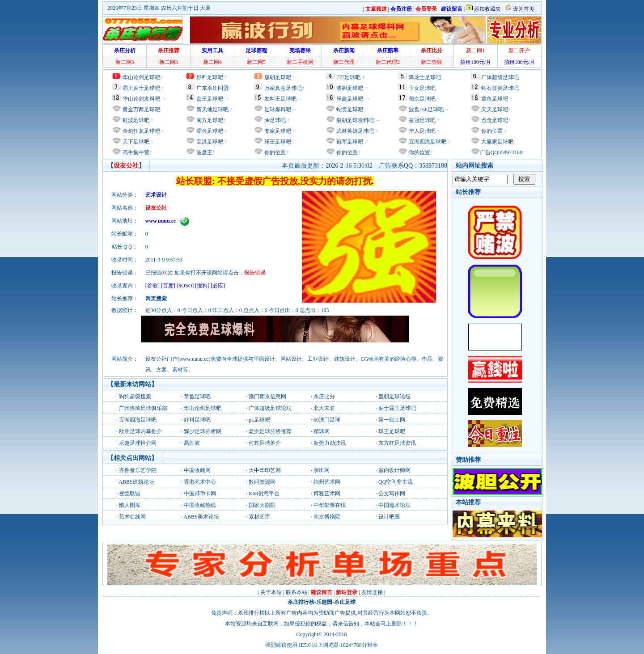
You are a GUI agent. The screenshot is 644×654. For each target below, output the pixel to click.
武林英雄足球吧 (354, 131)
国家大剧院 (262, 505)
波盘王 (204, 152)
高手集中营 (135, 152)
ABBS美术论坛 (201, 517)
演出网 (322, 470)
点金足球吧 (494, 120)
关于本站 (271, 592)
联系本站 (297, 592)
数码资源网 (262, 482)
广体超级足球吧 (500, 77)
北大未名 (324, 408)
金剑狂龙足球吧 (141, 131)
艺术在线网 (132, 517)
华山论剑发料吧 (141, 99)
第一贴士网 (392, 420)
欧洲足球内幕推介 (140, 431)
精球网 (322, 431)
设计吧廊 (389, 517)
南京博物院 (327, 517)
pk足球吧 (274, 120)
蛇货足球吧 (350, 110)
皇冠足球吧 (422, 120)
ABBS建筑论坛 (136, 482)
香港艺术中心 (200, 482)
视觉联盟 (130, 494)
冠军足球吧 (349, 142)
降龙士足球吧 (425, 77)
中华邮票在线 (330, 505)
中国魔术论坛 (394, 505)
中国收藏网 (197, 470)
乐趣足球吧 (350, 99)
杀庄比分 (324, 397)
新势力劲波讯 (330, 443)
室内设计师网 (394, 470)
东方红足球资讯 (397, 443)
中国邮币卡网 (200, 494)
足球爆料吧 (278, 110)
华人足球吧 (422, 131)
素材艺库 (259, 517)
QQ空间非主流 (396, 482)
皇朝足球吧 (278, 77)
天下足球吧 (135, 142)
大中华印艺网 (265, 470)
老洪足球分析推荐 (270, 431)
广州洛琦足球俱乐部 (143, 408)
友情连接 (372, 592)
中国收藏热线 (200, 505)
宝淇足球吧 (210, 142)
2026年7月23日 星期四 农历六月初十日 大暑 (159, 8)
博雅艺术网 (327, 494)
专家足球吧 (277, 131)
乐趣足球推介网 (138, 443)
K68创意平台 (264, 494)
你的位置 (274, 152)
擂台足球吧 (209, 131)
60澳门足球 (327, 420)
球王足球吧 (277, 142)
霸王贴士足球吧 (141, 88)
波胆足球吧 (350, 88)
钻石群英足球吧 (500, 88)
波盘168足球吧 (426, 110)
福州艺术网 (327, 482)
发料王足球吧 (280, 99)
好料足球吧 (210, 77)
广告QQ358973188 (501, 152)
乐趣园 (324, 602)
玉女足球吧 (422, 88)
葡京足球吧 (422, 99)
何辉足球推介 (265, 443)
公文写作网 (392, 494)
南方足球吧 (209, 120)
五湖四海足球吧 (427, 142)
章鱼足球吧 (495, 99)
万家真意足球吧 (283, 88)
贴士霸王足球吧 (397, 408)
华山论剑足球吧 (141, 77)
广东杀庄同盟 (212, 88)
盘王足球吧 (210, 99)
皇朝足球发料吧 (354, 120)
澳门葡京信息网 (267, 397)
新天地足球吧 (212, 110)
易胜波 (192, 443)
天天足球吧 (494, 110)
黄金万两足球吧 (141, 110)
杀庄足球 (345, 602)
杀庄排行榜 (301, 602)
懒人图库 (130, 505)
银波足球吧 (136, 120)
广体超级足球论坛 (270, 408)
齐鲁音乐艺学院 (138, 470)
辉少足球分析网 (203, 431)
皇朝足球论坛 (394, 397)
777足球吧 (348, 77)
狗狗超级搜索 (135, 397)
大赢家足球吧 (497, 142)
